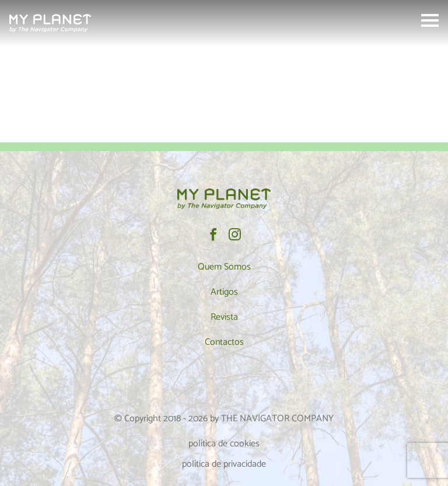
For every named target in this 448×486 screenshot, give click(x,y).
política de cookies (224, 444)
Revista (224, 317)
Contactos (224, 342)
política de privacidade (224, 464)
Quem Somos (224, 267)
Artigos (224, 292)
